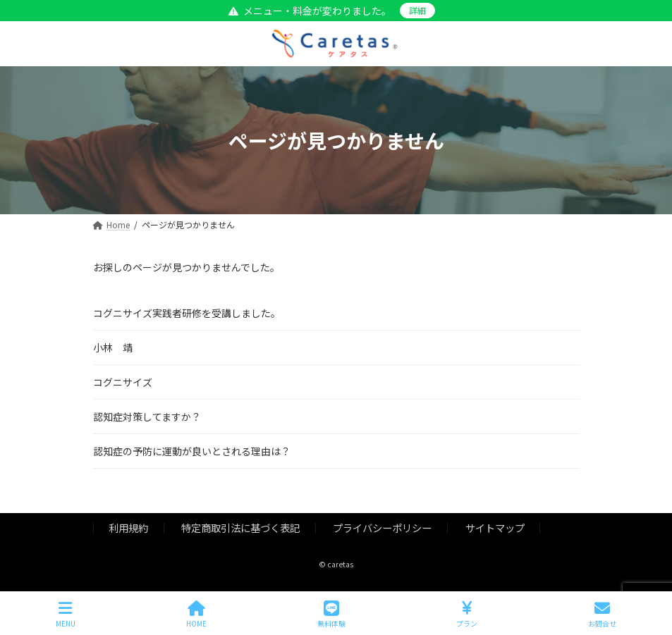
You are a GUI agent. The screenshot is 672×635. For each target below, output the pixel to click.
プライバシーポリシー (382, 528)
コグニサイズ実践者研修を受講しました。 (187, 313)
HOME (196, 614)
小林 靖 (113, 347)
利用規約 (128, 528)
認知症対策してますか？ (147, 417)
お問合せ (602, 614)
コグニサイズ (123, 382)
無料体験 (331, 614)
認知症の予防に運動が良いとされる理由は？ (192, 451)
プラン (467, 614)
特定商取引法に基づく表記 (240, 528)
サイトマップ (495, 528)
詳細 (417, 10)
